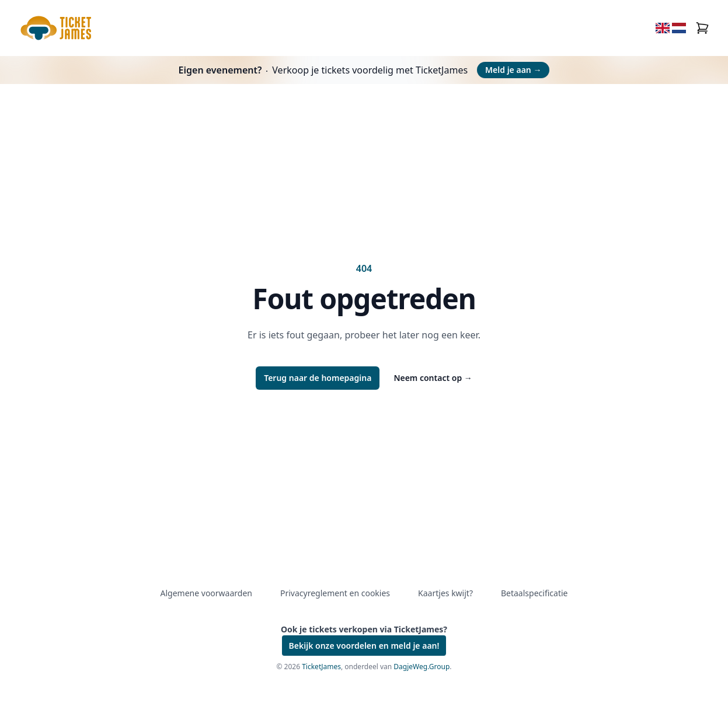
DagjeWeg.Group (422, 667)
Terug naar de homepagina (318, 378)
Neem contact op (433, 378)
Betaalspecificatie (534, 593)
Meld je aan (513, 70)
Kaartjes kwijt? (445, 593)
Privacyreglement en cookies (335, 593)
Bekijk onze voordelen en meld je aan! (364, 646)
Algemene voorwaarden (206, 593)
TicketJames (321, 667)
